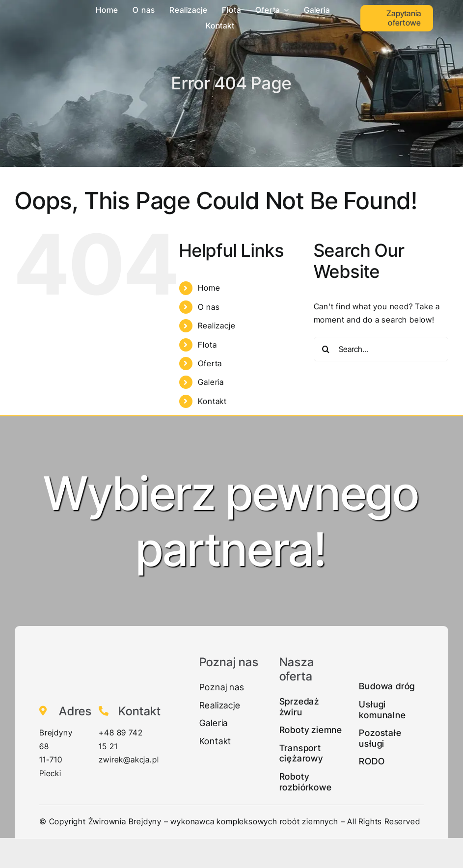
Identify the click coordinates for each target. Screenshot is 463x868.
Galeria (211, 382)
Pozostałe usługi (380, 738)
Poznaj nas (222, 687)
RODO (372, 761)
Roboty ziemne (311, 730)
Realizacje (217, 325)
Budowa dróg (387, 686)
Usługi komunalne (382, 710)
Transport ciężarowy (301, 753)
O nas (209, 307)
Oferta (210, 363)
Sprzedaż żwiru (299, 707)
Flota (207, 345)
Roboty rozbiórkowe (306, 782)
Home (209, 288)
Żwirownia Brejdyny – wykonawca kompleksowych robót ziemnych (213, 821)
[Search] (326, 349)
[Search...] (381, 349)
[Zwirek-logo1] (44, 7)
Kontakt (212, 401)
